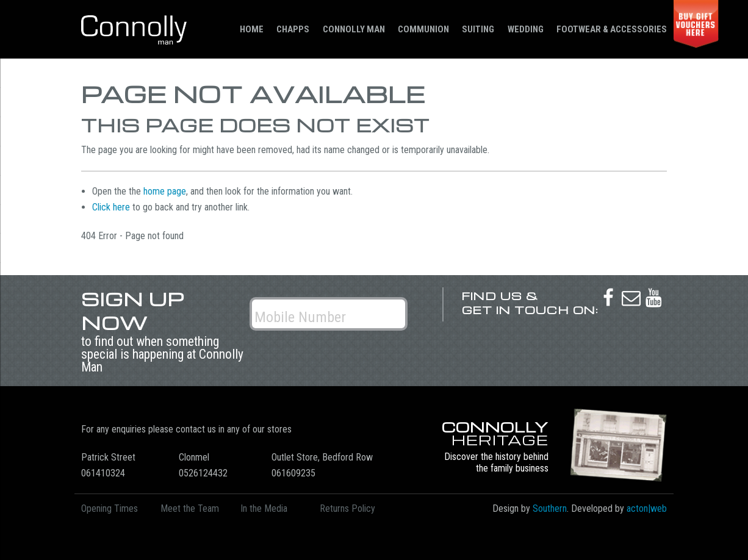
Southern (550, 508)
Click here (111, 207)
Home (252, 29)
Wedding (526, 29)
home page (165, 191)
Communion (423, 29)
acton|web (647, 508)
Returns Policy (347, 508)
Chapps (293, 29)
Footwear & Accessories (612, 29)
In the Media (264, 508)
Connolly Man (354, 29)
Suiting (478, 29)
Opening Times (110, 508)
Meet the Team (190, 508)
